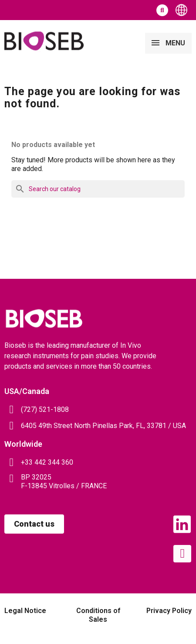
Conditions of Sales (98, 615)
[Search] (98, 189)
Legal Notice (25, 611)
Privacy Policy (169, 611)
